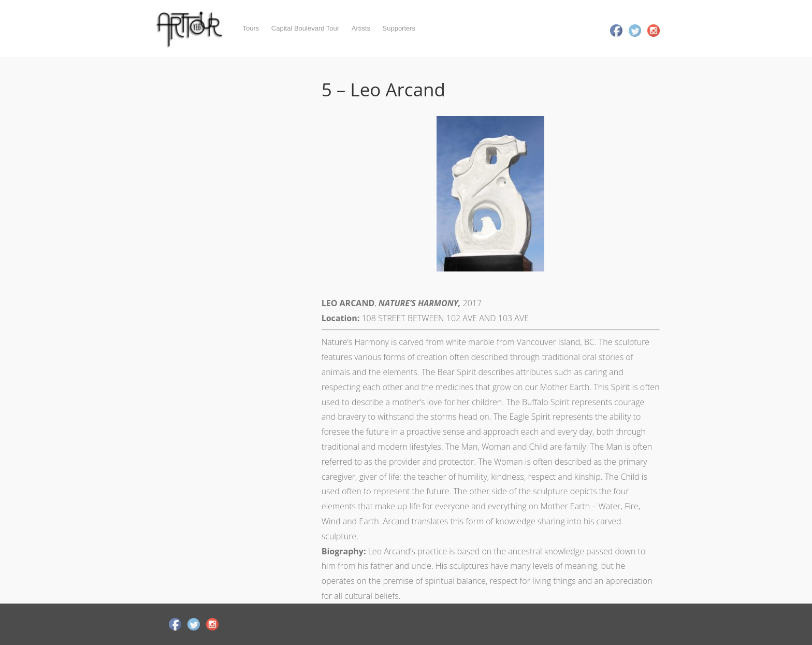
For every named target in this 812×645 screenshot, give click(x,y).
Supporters (399, 28)
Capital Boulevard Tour (305, 28)
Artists (361, 28)
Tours (251, 28)
